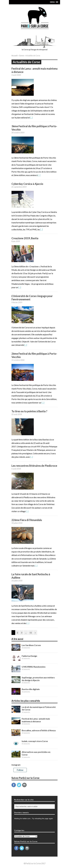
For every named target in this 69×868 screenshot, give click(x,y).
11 (31, 633)
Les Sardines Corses (31, 645)
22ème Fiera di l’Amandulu (27, 520)
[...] (31, 118)
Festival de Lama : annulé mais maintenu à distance (36, 720)
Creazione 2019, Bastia (25, 238)
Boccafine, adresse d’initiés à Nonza (39, 730)
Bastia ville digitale (31, 689)
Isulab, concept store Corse (35, 741)
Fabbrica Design (29, 656)
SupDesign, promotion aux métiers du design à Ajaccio (38, 679)
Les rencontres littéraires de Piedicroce (34, 466)
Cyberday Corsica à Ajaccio (27, 184)
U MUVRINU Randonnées (34, 667)
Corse (21, 56)
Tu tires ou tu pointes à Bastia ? (29, 411)
